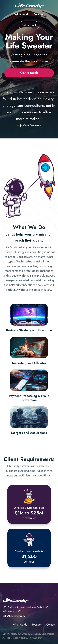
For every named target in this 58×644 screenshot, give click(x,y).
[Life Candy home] (29, 6)
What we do (22, 14)
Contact (51, 625)
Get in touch (29, 25)
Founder (39, 14)
